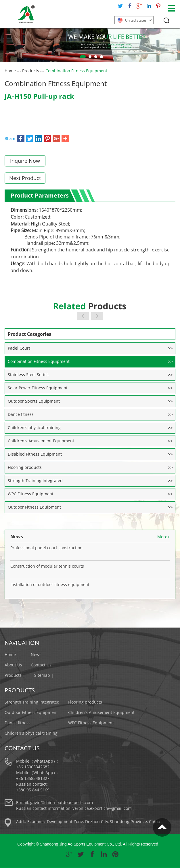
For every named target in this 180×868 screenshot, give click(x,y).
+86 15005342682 (33, 767)
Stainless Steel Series (28, 375)
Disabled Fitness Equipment (35, 454)
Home (10, 71)
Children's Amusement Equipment (41, 441)
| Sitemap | (42, 675)
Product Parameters (40, 195)
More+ (163, 537)
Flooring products (25, 467)
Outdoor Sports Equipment (34, 401)
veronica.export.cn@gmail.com (102, 808)
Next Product (25, 178)
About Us (13, 665)
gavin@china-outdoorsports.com (62, 802)
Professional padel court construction (46, 548)
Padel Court (19, 348)
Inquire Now (25, 161)
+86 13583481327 (33, 778)
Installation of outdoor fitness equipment (50, 584)
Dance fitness (21, 414)
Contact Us (41, 665)
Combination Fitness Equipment (76, 71)
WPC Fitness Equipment (31, 494)
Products (31, 71)
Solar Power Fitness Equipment (38, 388)
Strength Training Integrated (35, 481)
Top (162, 827)
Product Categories (29, 334)
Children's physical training (34, 428)
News (17, 537)
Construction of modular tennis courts (47, 566)
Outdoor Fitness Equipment (34, 507)
